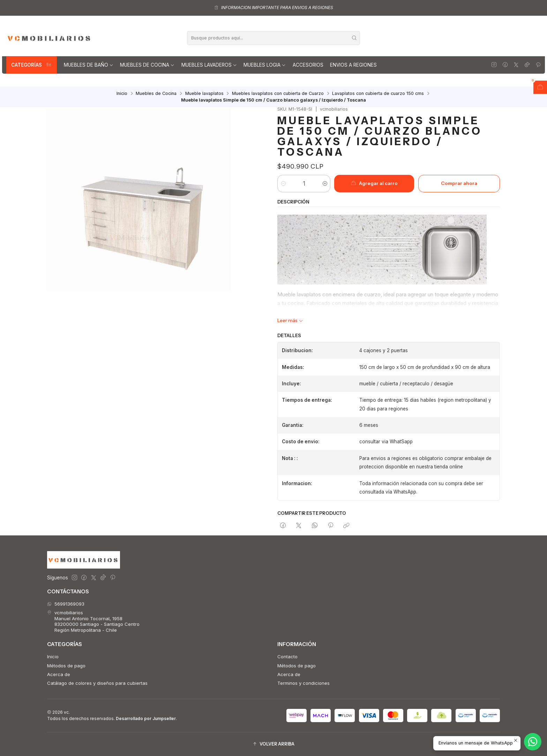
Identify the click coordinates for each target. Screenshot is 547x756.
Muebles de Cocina (147, 65)
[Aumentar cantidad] (325, 184)
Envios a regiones (353, 65)
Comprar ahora (459, 183)
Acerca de (59, 674)
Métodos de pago (66, 666)
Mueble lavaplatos (204, 94)
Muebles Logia (265, 65)
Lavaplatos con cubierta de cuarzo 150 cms (378, 94)
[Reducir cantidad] (283, 184)
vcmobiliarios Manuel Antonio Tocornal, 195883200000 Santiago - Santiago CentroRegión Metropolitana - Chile (93, 621)
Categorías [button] (32, 65)
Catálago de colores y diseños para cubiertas (97, 683)
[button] (273, 744)
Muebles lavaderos (209, 65)
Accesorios (308, 65)
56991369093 (66, 604)
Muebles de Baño (89, 65)
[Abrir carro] (540, 87)
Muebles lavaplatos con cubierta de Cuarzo (278, 94)
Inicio (122, 94)
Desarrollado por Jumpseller (146, 718)
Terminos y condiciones (304, 683)
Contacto (287, 657)
